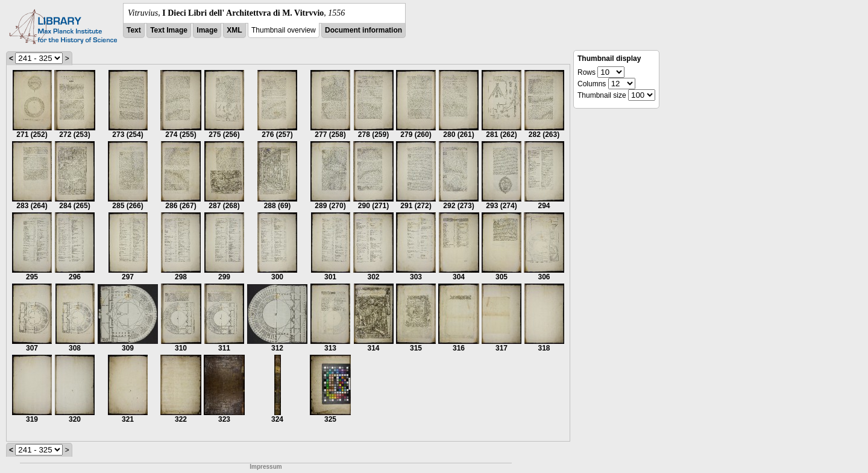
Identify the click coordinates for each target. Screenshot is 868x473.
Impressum (266, 467)
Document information (363, 30)
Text (134, 30)
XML (234, 30)
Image (207, 30)
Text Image (169, 30)
